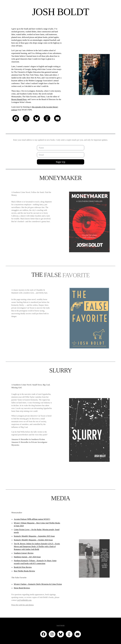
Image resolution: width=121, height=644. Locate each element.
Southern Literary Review (24, 553)
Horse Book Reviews (22, 588)
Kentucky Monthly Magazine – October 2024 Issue (33, 540)
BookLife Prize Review (23, 567)
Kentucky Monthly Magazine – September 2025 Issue (34, 536)
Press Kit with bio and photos (23, 605)
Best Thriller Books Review (24, 571)
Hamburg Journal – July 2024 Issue (27, 557)
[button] (16, 118)
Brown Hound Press (19, 99)
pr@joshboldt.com (24, 600)
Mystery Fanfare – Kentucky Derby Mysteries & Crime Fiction (38, 584)
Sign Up (60, 162)
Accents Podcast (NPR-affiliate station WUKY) (32, 519)
